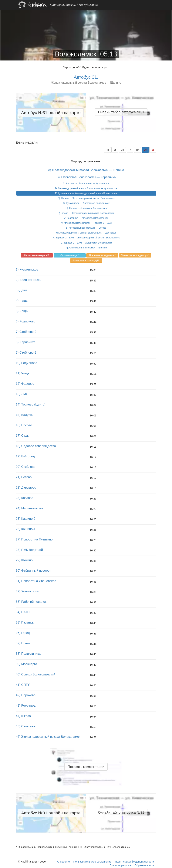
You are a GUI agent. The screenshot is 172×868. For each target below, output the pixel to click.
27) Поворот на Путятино (34, 539)
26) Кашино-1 (26, 529)
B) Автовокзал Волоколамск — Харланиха (86, 177)
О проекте (63, 862)
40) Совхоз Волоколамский (36, 674)
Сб (145, 150)
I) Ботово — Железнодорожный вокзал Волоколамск (86, 213)
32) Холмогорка (27, 591)
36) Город (23, 633)
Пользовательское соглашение (92, 862)
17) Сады (23, 436)
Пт (137, 150)
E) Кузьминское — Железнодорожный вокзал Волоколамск (86, 193)
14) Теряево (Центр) (31, 404)
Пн (107, 150)
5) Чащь (22, 311)
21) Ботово (24, 477)
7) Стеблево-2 (26, 332)
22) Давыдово (26, 488)
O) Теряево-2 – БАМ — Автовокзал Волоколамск (86, 243)
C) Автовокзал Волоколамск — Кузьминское (86, 183)
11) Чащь (23, 373)
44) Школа (23, 716)
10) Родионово (27, 363)
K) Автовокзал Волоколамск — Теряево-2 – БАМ (86, 223)
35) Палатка (25, 622)
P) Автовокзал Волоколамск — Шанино (86, 248)
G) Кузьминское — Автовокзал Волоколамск (86, 203)
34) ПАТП (23, 612)
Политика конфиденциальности (135, 862)
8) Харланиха (26, 342)
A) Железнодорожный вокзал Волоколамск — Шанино (86, 170)
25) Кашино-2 (26, 519)
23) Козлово (25, 498)
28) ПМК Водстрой (29, 550)
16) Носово (24, 425)
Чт (130, 150)
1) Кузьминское (27, 269)
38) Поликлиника (28, 654)
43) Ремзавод (26, 706)
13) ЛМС (22, 394)
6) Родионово (26, 321)
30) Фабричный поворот (33, 571)
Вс (153, 150)
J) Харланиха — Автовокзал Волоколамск (86, 218)
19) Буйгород (25, 456)
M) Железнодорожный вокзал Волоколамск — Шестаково (86, 233)
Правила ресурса (120, 865)
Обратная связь (144, 865)
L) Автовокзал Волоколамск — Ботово (86, 228)
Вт (115, 150)
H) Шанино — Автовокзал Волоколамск (86, 208)
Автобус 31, (86, 77)
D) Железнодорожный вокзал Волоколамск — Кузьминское (86, 188)
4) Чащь (22, 301)
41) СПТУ (23, 685)
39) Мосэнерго (27, 664)
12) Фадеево (25, 384)
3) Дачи (21, 290)
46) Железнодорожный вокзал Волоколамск (48, 737)
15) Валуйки (25, 415)
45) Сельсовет (26, 726)
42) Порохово (26, 695)
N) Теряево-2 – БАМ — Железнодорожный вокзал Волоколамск (86, 238)
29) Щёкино (24, 560)
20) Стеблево (26, 467)
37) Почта (23, 643)
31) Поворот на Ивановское (36, 581)
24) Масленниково (29, 508)
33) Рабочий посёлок (31, 602)
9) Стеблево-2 (26, 353)
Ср (122, 150)
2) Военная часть (29, 280)
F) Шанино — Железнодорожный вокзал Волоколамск (86, 198)
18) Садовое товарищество (36, 446)
